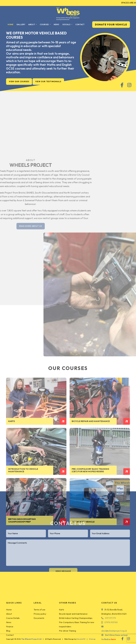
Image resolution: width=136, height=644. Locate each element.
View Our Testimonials (48, 81)
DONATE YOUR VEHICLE (111, 24)
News (56, 24)
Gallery (21, 24)
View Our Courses (19, 81)
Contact (80, 24)
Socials (67, 24)
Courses (45, 24)
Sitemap (92, 639)
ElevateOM (81, 639)
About (32, 24)
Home (11, 24)
